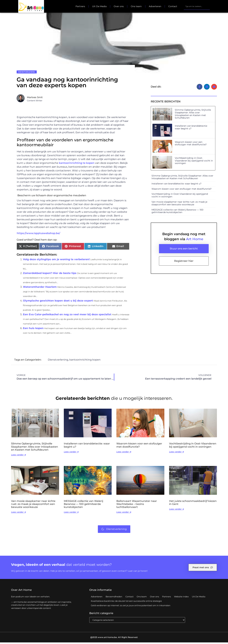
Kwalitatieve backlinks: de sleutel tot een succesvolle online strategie (126, 603)
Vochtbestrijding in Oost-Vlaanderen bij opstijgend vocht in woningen (194, 162)
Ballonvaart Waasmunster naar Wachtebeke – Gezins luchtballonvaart (137, 506)
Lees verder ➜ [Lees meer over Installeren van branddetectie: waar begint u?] (71, 453)
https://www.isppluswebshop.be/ (38, 235)
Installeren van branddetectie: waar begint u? (191, 129)
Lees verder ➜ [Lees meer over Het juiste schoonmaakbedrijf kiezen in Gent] (176, 511)
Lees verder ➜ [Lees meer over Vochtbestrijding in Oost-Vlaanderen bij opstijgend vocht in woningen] (176, 453)
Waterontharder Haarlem (40, 288)
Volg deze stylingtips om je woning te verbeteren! (56, 261)
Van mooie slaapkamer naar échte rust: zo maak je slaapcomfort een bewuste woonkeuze (179, 205)
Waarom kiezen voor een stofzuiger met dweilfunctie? (191, 145)
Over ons (119, 6)
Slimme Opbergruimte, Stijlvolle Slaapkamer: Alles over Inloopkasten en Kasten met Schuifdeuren (193, 115)
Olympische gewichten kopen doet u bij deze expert (58, 302)
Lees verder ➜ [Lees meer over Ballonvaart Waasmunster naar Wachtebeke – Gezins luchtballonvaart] (124, 514)
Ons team (136, 6)
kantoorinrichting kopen (85, 361)
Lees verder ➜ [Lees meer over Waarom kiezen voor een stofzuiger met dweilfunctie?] (124, 453)
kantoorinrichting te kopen (77, 165)
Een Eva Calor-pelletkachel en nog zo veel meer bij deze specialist (67, 316)
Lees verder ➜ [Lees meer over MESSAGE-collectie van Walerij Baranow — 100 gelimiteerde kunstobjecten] (71, 514)
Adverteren (155, 6)
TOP (218, 631)
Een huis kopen (33, 330)
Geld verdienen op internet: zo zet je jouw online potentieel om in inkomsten (131, 607)
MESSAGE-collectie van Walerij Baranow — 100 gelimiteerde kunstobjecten (177, 213)
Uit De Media (99, 6)
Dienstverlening (27, 74)
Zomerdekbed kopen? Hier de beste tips (50, 275)
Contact (173, 6)
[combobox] (197, 6)
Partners (80, 6)
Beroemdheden (114, 598)
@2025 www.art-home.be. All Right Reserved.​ (114, 639)
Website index (181, 598)
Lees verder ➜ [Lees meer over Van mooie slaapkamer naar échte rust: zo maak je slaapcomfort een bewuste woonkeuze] (18, 514)
